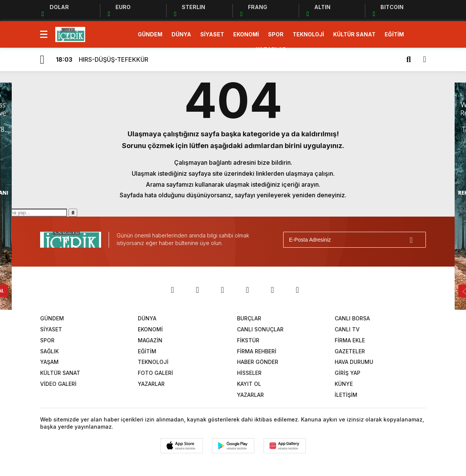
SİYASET (212, 34)
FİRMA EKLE (350, 340)
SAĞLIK (49, 351)
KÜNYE (344, 384)
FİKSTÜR (248, 340)
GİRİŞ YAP (348, 373)
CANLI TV (347, 329)
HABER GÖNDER (258, 362)
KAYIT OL (249, 384)
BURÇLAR (249, 318)
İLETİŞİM (346, 395)
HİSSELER (249, 373)
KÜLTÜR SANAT (354, 34)
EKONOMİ (246, 34)
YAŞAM (49, 362)
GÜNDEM (150, 34)
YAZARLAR (271, 49)
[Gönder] (417, 240)
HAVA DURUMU (354, 362)
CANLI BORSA (352, 318)
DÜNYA (181, 34)
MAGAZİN (150, 340)
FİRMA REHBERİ (257, 351)
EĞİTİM (394, 34)
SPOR (276, 34)
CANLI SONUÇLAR (260, 329)
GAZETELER (350, 351)
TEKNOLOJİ (308, 34)
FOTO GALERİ (155, 373)
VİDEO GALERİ (58, 384)
